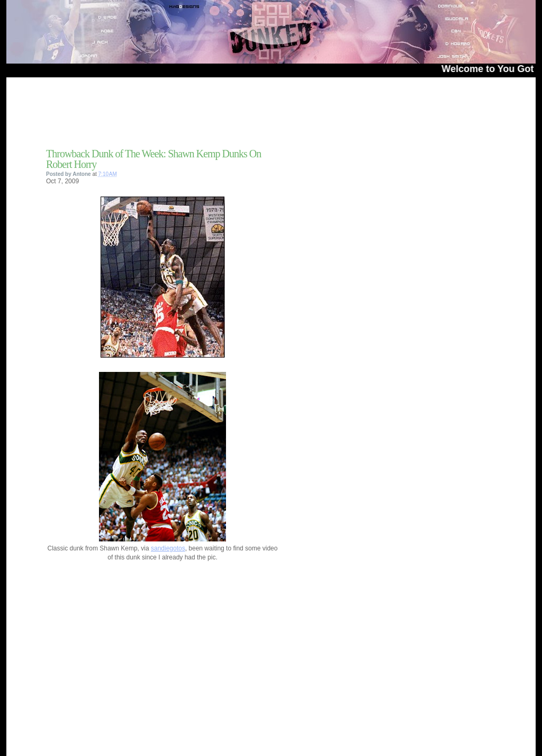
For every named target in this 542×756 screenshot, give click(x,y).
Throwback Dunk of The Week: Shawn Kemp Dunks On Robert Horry (153, 159)
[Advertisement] (170, 116)
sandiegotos (168, 548)
